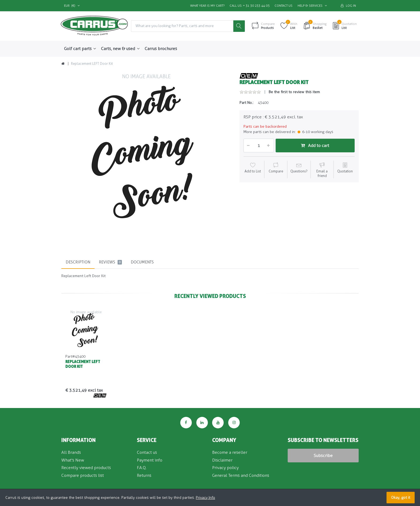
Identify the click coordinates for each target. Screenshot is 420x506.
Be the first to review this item (294, 92)
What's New (73, 460)
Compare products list (83, 475)
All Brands (71, 452)
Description (78, 262)
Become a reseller (230, 452)
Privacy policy (225, 468)
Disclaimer (222, 460)
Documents (142, 262)
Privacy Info (205, 498)
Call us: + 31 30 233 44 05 (250, 6)
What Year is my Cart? (207, 6)
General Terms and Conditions (241, 475)
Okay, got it (401, 498)
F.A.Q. (142, 468)
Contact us (284, 6)
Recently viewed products (86, 468)
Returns (144, 475)
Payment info (150, 460)
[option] (146, 158)
